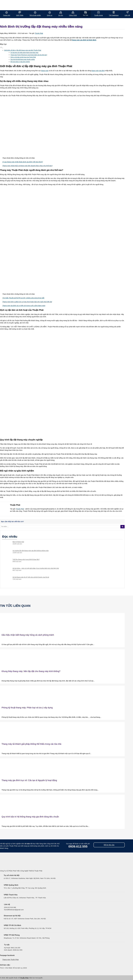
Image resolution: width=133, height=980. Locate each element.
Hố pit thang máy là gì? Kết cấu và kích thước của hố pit (31, 577)
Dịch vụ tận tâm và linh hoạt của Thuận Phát (23, 57)
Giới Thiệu (20, 15)
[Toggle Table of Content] (2, 48)
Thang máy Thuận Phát (10, 960)
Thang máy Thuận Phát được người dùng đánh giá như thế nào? (29, 55)
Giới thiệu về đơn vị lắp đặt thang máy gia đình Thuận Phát (23, 50)
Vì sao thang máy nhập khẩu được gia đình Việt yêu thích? (23, 162)
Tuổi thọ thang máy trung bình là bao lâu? (26, 559)
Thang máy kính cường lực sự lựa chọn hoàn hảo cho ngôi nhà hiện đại (27, 302)
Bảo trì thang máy (18, 542)
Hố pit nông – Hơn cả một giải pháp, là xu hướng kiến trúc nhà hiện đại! (36, 568)
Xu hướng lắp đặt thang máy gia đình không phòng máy (31, 551)
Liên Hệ (127, 15)
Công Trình (73, 15)
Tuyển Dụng (98, 15)
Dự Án (61, 15)
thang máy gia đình (98, 71)
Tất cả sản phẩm (35, 15)
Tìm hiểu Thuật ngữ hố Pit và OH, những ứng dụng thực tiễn (23, 298)
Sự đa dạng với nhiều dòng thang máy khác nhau (24, 53)
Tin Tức (86, 15)
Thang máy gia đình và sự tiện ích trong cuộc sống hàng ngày (24, 306)
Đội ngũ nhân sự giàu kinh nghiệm (20, 62)
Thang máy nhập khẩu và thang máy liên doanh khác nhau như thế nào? (27, 166)
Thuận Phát (39, 33)
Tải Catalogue (114, 15)
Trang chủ (7, 15)
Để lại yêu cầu (109, 845)
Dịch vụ (50, 15)
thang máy (45, 71)
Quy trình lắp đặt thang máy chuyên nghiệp (23, 59)
